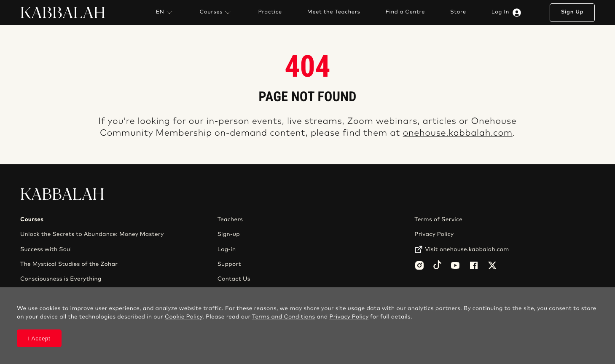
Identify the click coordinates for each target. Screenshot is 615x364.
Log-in (227, 249)
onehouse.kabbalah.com (458, 133)
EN (165, 13)
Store (458, 12)
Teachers (230, 219)
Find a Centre (405, 12)
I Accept (39, 339)
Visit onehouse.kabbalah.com (467, 249)
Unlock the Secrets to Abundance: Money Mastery (92, 234)
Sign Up (572, 12)
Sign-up (229, 234)
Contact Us (234, 279)
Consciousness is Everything (61, 279)
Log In (508, 13)
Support (229, 264)
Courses (216, 13)
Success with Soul (46, 249)
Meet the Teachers (334, 12)
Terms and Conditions (284, 317)
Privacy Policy (434, 234)
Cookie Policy (184, 317)
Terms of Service (438, 219)
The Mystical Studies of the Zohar (69, 264)
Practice (270, 12)
